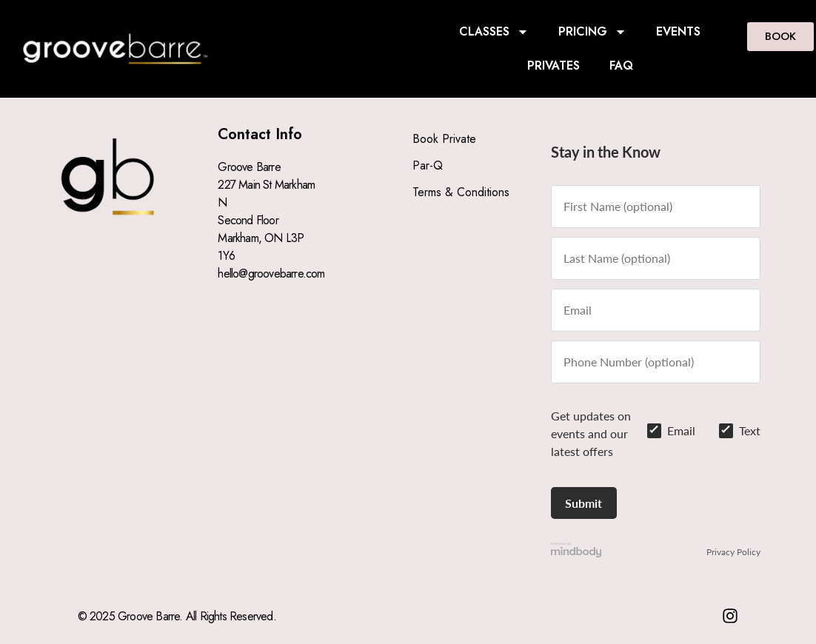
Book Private (444, 139)
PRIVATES (554, 66)
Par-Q (428, 165)
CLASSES (494, 32)
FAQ (621, 66)
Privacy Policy (733, 552)
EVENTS (678, 31)
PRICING (592, 32)
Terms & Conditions (461, 192)
